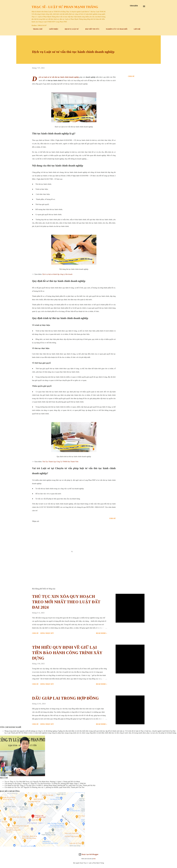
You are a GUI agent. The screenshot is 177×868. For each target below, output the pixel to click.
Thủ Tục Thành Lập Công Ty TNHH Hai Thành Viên (60, 462)
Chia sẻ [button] (131, 76)
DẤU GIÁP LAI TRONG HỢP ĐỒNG (65, 698)
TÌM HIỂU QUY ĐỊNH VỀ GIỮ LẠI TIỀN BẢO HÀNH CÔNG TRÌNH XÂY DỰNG (67, 653)
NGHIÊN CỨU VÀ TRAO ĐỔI (115, 29)
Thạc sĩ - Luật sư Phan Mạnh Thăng (65, 7)
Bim (95, 859)
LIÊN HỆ (136, 29)
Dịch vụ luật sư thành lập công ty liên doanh (57, 274)
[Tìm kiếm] (134, 6)
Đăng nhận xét (47, 633)
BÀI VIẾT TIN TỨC (91, 29)
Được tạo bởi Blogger (88, 854)
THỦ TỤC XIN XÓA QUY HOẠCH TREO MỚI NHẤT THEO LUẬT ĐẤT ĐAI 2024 (66, 602)
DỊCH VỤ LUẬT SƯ (70, 29)
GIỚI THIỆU (52, 29)
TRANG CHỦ (36, 29)
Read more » (102, 633)
